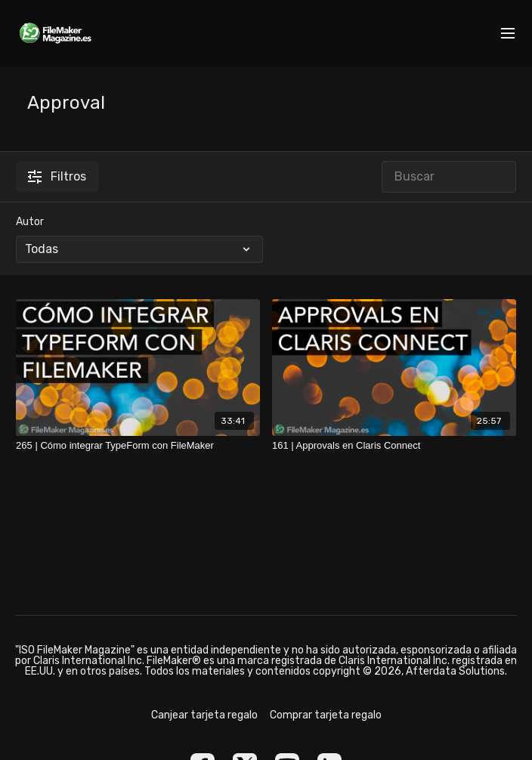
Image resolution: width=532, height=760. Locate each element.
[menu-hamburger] (508, 34)
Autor (30, 222)
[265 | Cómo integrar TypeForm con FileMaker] (138, 446)
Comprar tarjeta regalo (326, 715)
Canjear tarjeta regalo (204, 715)
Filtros (57, 176)
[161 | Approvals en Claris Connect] (394, 446)
